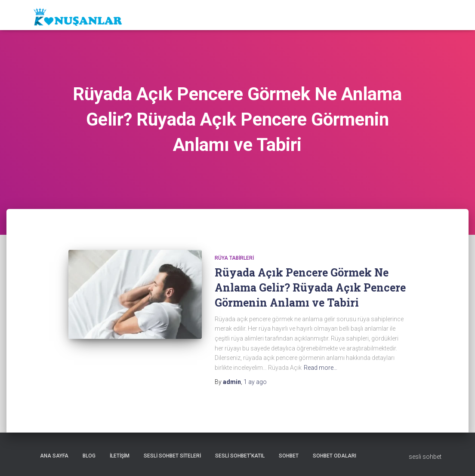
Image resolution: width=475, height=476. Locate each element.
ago (255, 382)
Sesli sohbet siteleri (172, 456)
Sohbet (289, 456)
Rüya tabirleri (234, 258)
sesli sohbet (425, 457)
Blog (89, 456)
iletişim (120, 456)
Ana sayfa (54, 456)
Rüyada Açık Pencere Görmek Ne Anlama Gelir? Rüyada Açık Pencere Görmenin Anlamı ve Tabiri (310, 287)
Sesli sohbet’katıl (240, 456)
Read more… (321, 368)
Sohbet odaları (335, 456)
